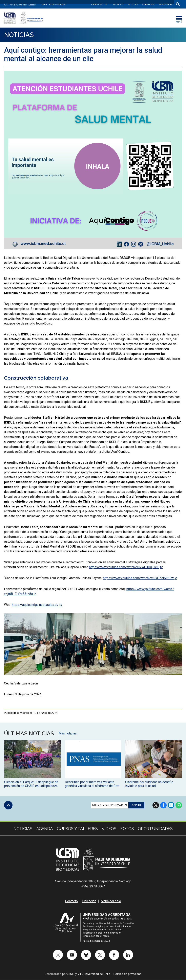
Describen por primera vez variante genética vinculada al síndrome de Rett (92, 784)
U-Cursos (118, 4)
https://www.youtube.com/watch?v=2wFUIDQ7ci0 (124, 567)
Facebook (163, 805)
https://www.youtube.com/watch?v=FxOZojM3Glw (138, 578)
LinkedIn (171, 805)
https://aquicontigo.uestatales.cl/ (35, 605)
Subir (8, 805)
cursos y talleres (77, 829)
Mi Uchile (133, 4)
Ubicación (89, 901)
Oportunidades (155, 829)
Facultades (97, 4)
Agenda (45, 829)
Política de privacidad (127, 974)
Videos (109, 829)
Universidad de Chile (97, 974)
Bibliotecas (166, 4)
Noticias (19, 35)
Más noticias (68, 734)
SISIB (71, 974)
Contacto (71, 901)
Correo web (148, 4)
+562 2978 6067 (93, 887)
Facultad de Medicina (54, 4)
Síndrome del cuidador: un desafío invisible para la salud (149, 784)
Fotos (127, 829)
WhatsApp (179, 805)
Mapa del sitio (111, 901)
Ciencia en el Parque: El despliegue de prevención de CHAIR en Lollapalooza (31, 784)
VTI (80, 974)
